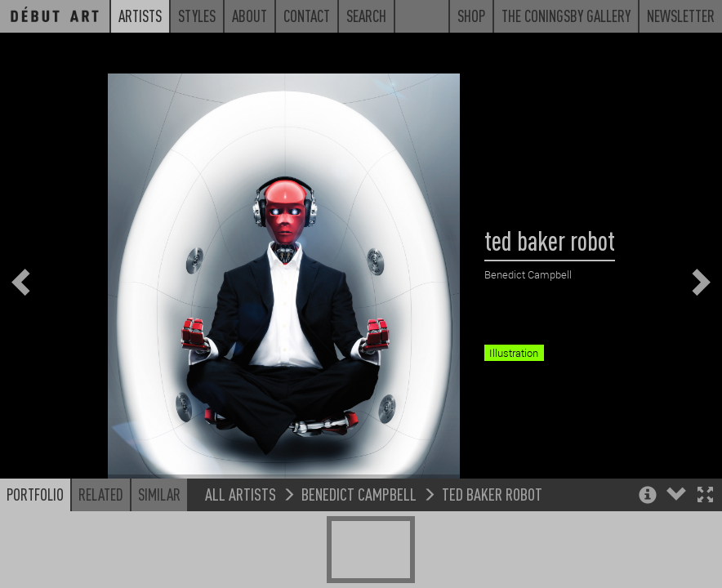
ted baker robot (492, 542)
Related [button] (101, 542)
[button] (705, 544)
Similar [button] (159, 542)
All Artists (241, 542)
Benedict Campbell (359, 542)
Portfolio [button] (35, 542)
